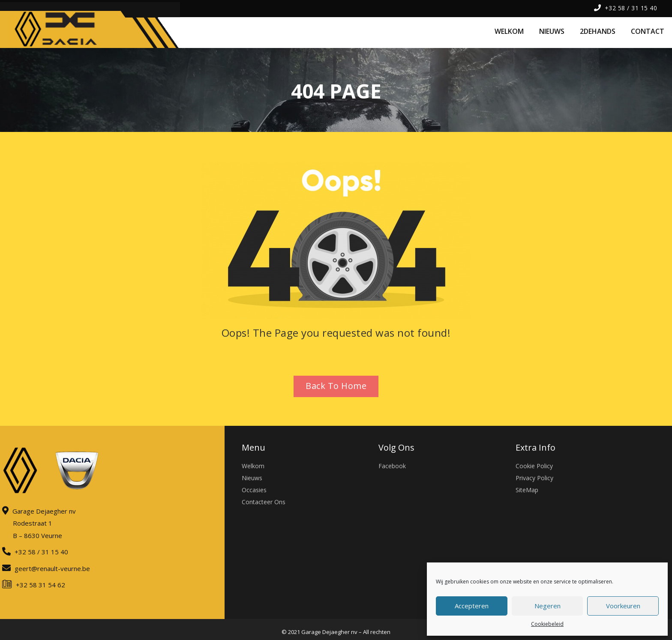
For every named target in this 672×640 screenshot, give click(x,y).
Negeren (547, 606)
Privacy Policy (534, 478)
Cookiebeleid (547, 624)
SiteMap (527, 490)
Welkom (253, 466)
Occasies (254, 490)
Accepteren (472, 606)
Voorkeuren (623, 606)
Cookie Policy (534, 466)
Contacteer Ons (264, 502)
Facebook (392, 466)
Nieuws (252, 478)
